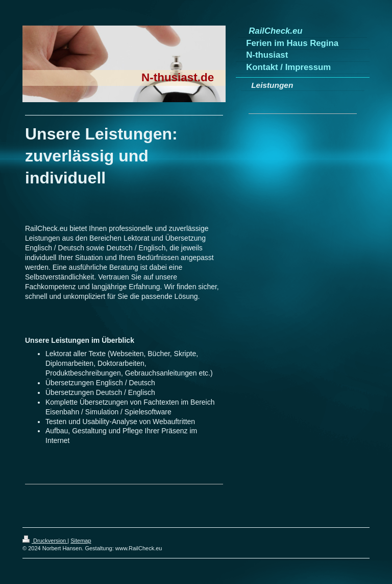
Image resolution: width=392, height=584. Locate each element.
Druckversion (45, 541)
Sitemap (81, 541)
